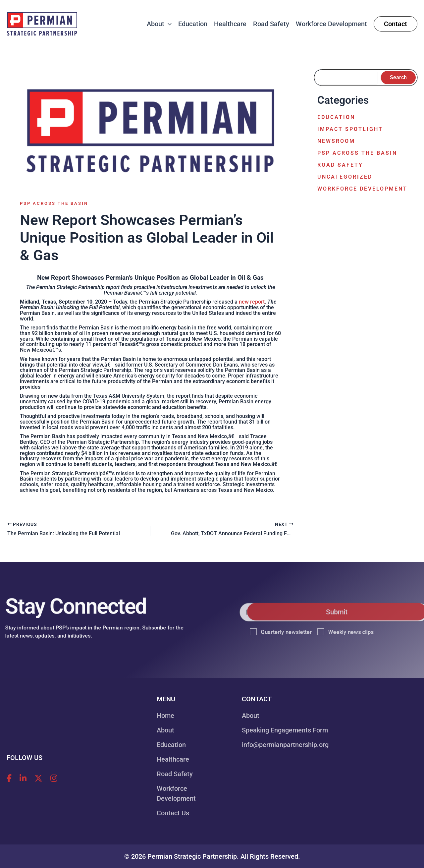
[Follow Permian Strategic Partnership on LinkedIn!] (23, 779)
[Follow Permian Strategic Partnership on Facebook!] (9, 779)
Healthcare (173, 759)
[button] (168, 24)
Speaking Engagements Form (285, 730)
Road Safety (340, 165)
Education (336, 117)
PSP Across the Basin (54, 203)
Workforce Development (362, 189)
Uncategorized (345, 177)
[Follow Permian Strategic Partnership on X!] (38, 779)
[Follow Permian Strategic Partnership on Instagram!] (54, 779)
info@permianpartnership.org (285, 745)
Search (398, 77)
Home (165, 716)
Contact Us (173, 813)
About (165, 730)
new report (252, 302)
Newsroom (336, 141)
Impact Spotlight (350, 129)
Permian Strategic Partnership (192, 856)
